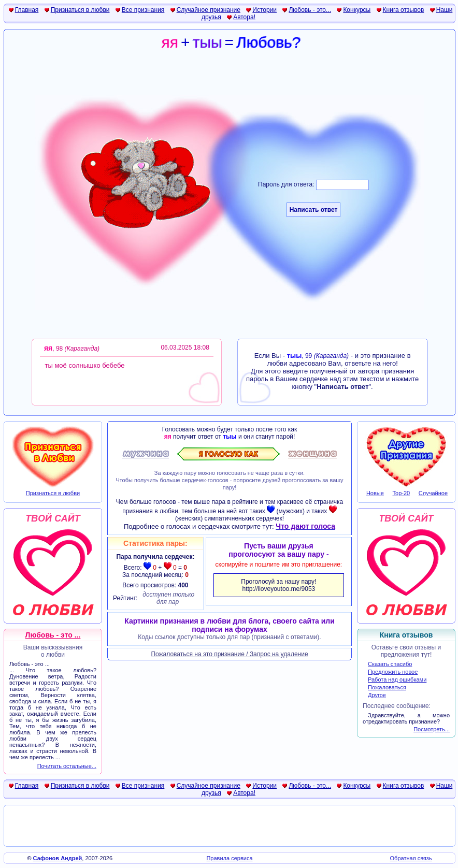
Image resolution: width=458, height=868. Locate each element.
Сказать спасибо (390, 664)
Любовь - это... (310, 10)
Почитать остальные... (67, 766)
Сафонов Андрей (58, 858)
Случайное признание (209, 10)
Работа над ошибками (397, 679)
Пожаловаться (387, 687)
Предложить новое (393, 672)
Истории (264, 10)
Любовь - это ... (53, 635)
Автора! (244, 17)
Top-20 (402, 493)
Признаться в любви (80, 10)
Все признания (143, 10)
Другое (377, 695)
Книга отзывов (404, 10)
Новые (375, 493)
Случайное (433, 493)
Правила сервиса (229, 858)
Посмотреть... (432, 729)
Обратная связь (411, 858)
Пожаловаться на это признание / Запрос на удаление (229, 654)
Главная (27, 10)
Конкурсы (357, 10)
